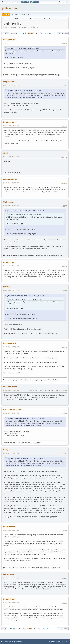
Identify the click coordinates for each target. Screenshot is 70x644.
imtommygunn (10, 122)
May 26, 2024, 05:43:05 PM (11, 157)
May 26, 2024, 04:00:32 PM (11, 43)
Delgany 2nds (9, 82)
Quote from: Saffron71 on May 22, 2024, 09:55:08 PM (24, 90)
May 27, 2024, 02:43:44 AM (11, 413)
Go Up (4, 629)
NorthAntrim (9, 574)
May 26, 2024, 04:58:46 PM (11, 126)
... (20, 33)
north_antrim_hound (12, 410)
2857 (23, 33)
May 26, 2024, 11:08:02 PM (11, 290)
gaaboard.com (10, 8)
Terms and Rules (58, 642)
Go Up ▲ (66, 642)
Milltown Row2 (10, 39)
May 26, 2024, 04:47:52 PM (11, 85)
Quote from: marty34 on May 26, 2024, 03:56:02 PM (23, 48)
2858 (27, 33)
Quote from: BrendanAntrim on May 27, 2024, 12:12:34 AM (25, 418)
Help (51, 642)
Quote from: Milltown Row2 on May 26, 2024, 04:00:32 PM (25, 211)
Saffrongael (8, 202)
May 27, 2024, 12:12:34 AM (11, 390)
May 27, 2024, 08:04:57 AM (11, 530)
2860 (37, 33)
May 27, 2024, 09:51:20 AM (11, 603)
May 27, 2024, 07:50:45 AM (11, 453)
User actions (63, 33)
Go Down (5, 33)
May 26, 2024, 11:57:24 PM (11, 347)
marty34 (7, 287)
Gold (5, 153)
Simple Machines (17, 642)
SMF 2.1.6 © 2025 (6, 642)
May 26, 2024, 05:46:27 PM (11, 183)
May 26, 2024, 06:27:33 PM (11, 205)
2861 (41, 33)
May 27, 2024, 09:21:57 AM (11, 578)
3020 (47, 33)
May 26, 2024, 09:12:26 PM (11, 266)
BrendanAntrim (10, 179)
